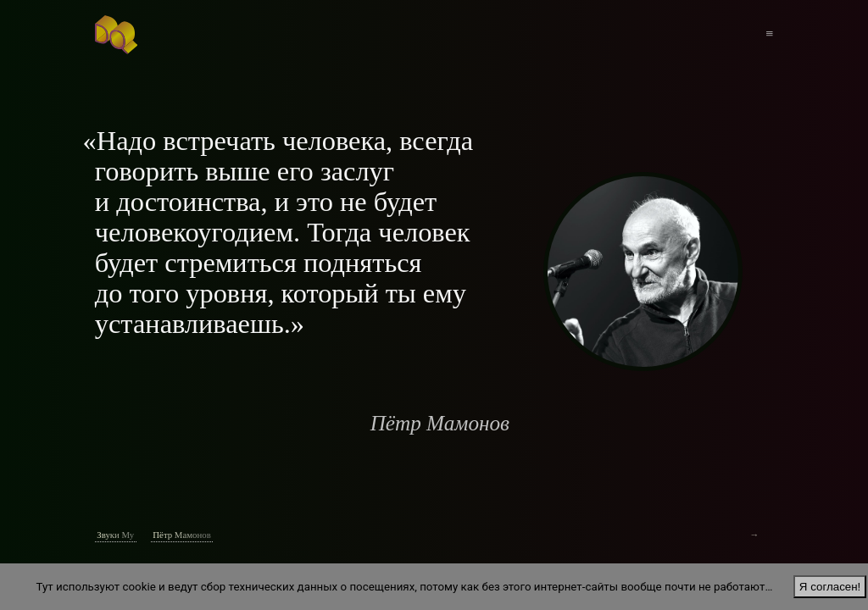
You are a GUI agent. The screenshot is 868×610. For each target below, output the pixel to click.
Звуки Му (115, 535)
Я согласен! (830, 587)
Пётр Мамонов (181, 535)
